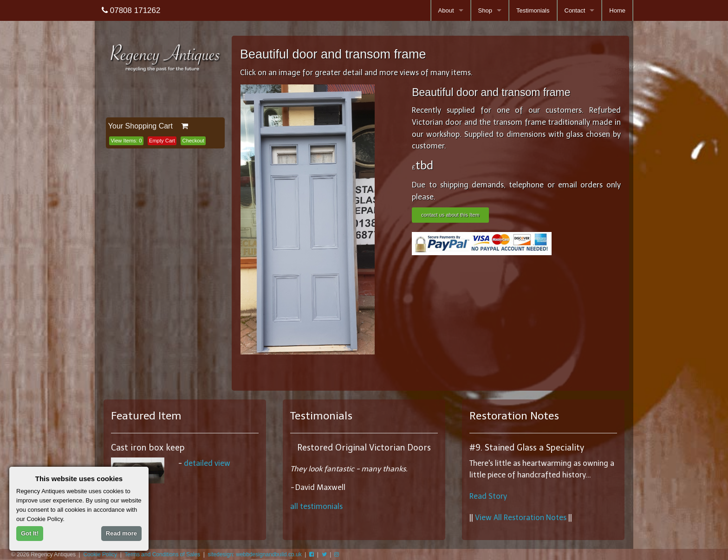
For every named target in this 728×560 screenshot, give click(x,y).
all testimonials (316, 506)
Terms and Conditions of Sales (162, 554)
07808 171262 (131, 10)
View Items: (126, 141)
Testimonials (533, 10)
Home (617, 10)
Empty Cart (162, 141)
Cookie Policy (100, 554)
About (446, 10)
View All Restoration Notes (521, 518)
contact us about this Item (450, 215)
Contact (575, 10)
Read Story (488, 496)
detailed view (207, 463)
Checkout (193, 141)
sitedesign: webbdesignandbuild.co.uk (255, 554)
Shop (485, 10)
